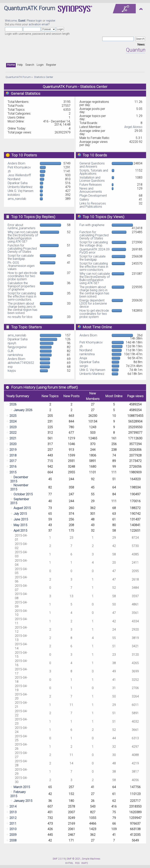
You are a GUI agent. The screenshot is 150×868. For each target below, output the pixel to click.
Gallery (84, 199)
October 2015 (23, 494)
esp (10, 367)
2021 (13, 438)
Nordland (14, 179)
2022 (13, 433)
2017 (13, 461)
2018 (13, 455)
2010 (13, 829)
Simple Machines (91, 859)
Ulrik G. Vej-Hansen (21, 191)
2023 (13, 427)
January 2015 (23, 801)
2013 (13, 812)
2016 (13, 467)
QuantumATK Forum (30, 8)
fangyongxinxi (17, 347)
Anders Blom (16, 163)
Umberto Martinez (20, 187)
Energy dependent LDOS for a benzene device (93, 303)
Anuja (83, 358)
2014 (13, 806)
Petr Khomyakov (19, 167)
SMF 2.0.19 (59, 859)
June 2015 (21, 519)
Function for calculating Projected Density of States (22, 249)
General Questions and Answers (92, 165)
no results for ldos (20, 317)
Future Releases (91, 185)
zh (9, 171)
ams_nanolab (17, 199)
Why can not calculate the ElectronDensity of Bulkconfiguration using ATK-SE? (23, 237)
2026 (13, 404)
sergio (84, 366)
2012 (13, 818)
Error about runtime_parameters (21, 227)
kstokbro (14, 195)
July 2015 (20, 514)
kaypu (12, 371)
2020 (13, 444)
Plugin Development (93, 196)
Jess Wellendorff (19, 175)
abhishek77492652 (21, 363)
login (39, 21)
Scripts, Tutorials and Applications (94, 172)
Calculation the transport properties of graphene (21, 286)
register (51, 21)
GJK (11, 351)
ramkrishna (15, 355)
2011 (13, 824)
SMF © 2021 (74, 859)
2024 (13, 421)
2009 (13, 835)
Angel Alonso (133, 127)
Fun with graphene (92, 225)
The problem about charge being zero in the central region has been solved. (22, 308)
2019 (13, 450)
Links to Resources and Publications (93, 205)
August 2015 (22, 508)
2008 (13, 840)
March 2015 (22, 787)
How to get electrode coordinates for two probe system (22, 276)
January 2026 (23, 410)
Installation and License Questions (92, 179)
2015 (13, 472)
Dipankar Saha (18, 183)
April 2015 (20, 531)
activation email (38, 24)
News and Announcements (91, 190)
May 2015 (20, 525)
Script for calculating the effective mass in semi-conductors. (22, 296)
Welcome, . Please (20, 21)
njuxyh (12, 343)
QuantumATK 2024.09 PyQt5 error (95, 251)
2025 (13, 416)
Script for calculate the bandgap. (21, 257)
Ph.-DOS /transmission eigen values (21, 266)
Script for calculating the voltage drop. (94, 244)
